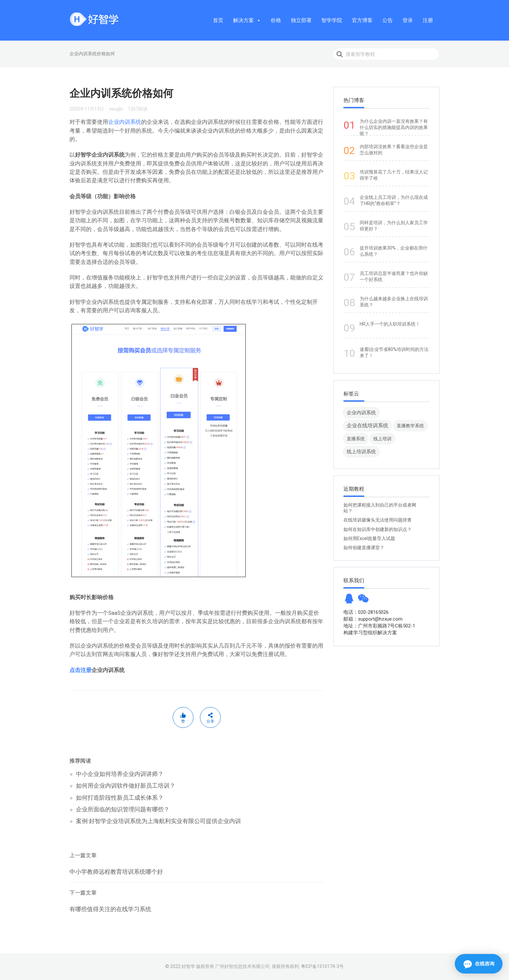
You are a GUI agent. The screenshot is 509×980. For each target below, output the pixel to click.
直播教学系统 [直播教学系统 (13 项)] (410, 426)
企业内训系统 (125, 122)
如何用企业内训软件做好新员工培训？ (126, 786)
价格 (276, 20)
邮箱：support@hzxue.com (373, 619)
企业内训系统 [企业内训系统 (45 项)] (361, 413)
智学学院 (332, 20)
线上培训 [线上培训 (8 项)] (382, 439)
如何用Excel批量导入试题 (369, 538)
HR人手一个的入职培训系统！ (390, 324)
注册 (428, 20)
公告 (388, 20)
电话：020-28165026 (366, 612)
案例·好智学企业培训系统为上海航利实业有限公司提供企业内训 (158, 821)
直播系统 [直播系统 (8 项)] (356, 439)
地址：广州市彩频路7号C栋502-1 (379, 626)
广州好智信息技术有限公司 (242, 966)
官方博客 (362, 20)
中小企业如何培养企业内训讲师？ (120, 774)
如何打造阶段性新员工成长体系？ (120, 798)
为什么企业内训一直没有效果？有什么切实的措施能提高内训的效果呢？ (394, 127)
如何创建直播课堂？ (364, 548)
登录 (408, 20)
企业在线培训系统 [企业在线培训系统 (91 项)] (367, 426)
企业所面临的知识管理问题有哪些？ (123, 809)
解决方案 (247, 20)
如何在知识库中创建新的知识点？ (378, 529)
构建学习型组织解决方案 (370, 633)
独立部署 (301, 20)
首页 (218, 20)
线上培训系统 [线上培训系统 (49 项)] (361, 451)
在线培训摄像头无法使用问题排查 (378, 520)
